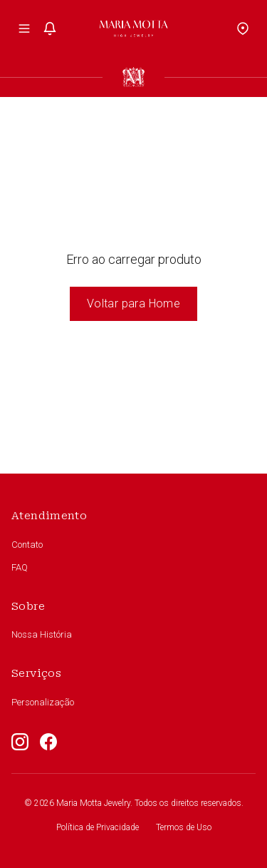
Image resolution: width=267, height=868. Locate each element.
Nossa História (42, 634)
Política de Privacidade (98, 827)
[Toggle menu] (24, 29)
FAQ (20, 567)
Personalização (43, 702)
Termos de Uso (184, 827)
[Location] (243, 29)
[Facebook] (48, 742)
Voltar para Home (133, 303)
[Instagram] (20, 742)
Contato (27, 545)
